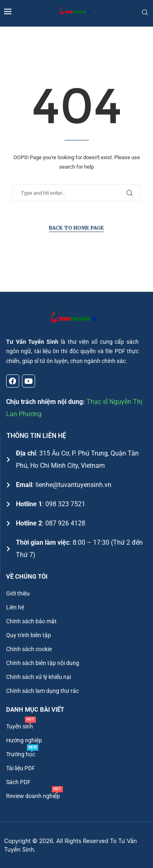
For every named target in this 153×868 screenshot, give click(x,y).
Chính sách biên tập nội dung (43, 663)
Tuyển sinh (20, 726)
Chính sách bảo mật (31, 621)
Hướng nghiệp (24, 740)
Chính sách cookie (29, 649)
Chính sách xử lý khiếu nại (39, 677)
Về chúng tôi (27, 577)
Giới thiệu (18, 593)
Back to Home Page (76, 228)
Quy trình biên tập (29, 635)
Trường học (21, 754)
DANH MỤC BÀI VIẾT (35, 710)
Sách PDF (18, 782)
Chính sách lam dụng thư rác (42, 691)
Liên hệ (15, 607)
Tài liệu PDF (21, 768)
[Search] (145, 12)
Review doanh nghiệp (33, 796)
